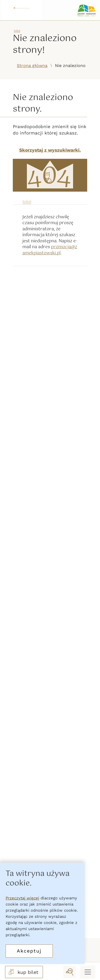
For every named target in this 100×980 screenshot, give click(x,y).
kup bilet (23, 972)
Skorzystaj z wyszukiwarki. (50, 150)
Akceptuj (29, 951)
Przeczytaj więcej (22, 898)
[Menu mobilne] (88, 972)
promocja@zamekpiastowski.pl (50, 250)
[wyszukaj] (70, 972)
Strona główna (32, 66)
